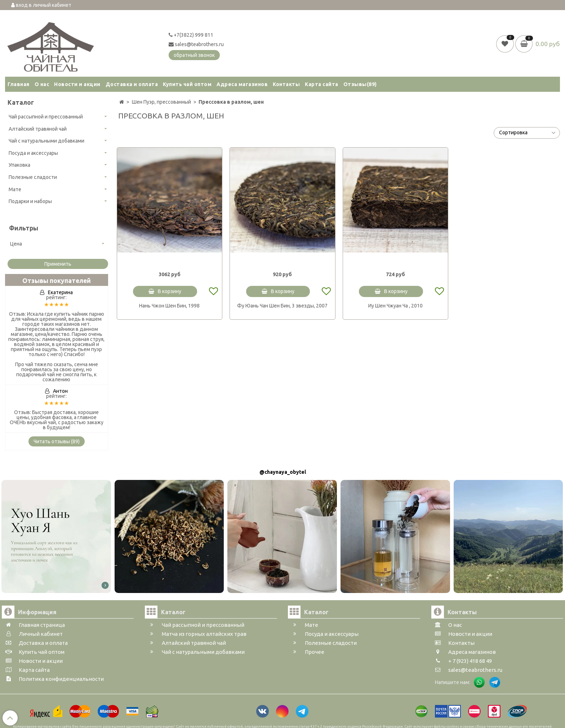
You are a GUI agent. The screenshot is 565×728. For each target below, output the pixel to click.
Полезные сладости (33, 177)
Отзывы (360, 84)
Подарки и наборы (30, 201)
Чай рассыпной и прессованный (46, 117)
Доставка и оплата (132, 84)
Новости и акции (77, 84)
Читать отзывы (57, 441)
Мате (15, 189)
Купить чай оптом (187, 84)
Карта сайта (322, 84)
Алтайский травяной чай (38, 129)
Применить (58, 264)
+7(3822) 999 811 (191, 35)
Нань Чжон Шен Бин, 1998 (169, 306)
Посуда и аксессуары (33, 153)
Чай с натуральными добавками (46, 141)
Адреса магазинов (242, 84)
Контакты (286, 84)
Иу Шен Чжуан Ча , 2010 (395, 306)
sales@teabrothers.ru (196, 44)
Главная (19, 84)
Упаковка (19, 165)
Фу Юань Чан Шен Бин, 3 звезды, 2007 (282, 306)
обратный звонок (194, 55)
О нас (42, 84)
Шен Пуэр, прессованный (161, 102)
